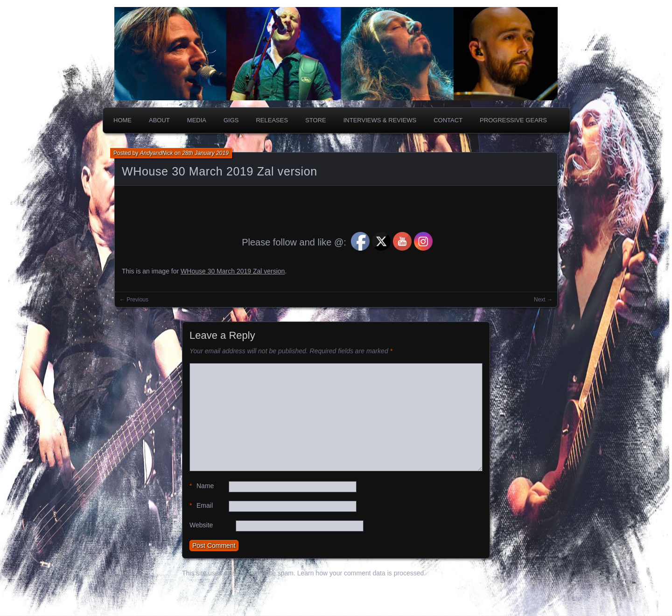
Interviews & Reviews (380, 120)
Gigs (231, 120)
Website (201, 525)
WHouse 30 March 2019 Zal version (220, 171)
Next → (543, 300)
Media (197, 120)
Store (316, 120)
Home (122, 120)
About (159, 120)
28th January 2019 (205, 153)
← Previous (134, 300)
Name (202, 486)
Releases (272, 120)
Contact (448, 120)
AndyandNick (157, 153)
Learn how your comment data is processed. (361, 573)
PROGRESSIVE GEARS (513, 120)
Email (201, 506)
